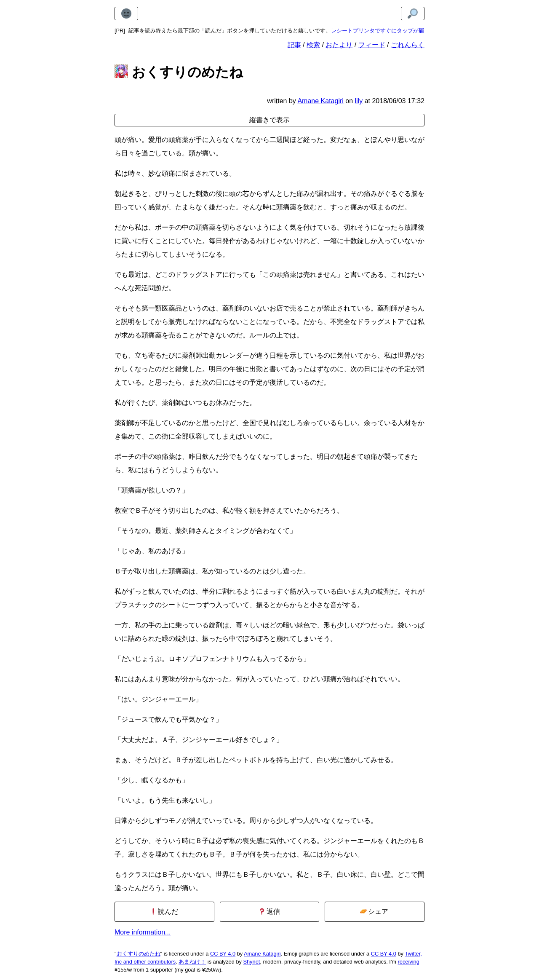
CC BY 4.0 (223, 954)
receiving (409, 962)
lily (359, 101)
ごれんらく (408, 45)
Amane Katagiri (262, 954)
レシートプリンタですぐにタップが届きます (386, 31)
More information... (143, 932)
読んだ (164, 912)
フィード (372, 45)
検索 (313, 45)
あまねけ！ (192, 962)
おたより (339, 45)
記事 (294, 45)
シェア (374, 912)
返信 (269, 912)
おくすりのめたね (139, 954)
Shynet (251, 962)
